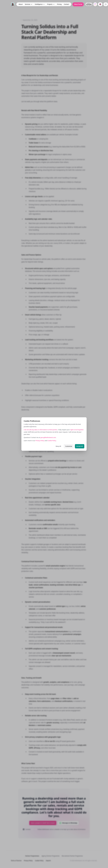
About (21, 4)
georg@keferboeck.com (48, 437)
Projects (50, 4)
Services (28, 4)
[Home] (13, 4)
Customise (69, 446)
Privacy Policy (40, 441)
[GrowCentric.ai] (95, 4)
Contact (66, 4)
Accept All (80, 446)
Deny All (58, 446)
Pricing (59, 4)
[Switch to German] (100, 4)
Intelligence (39, 4)
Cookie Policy (52, 441)
